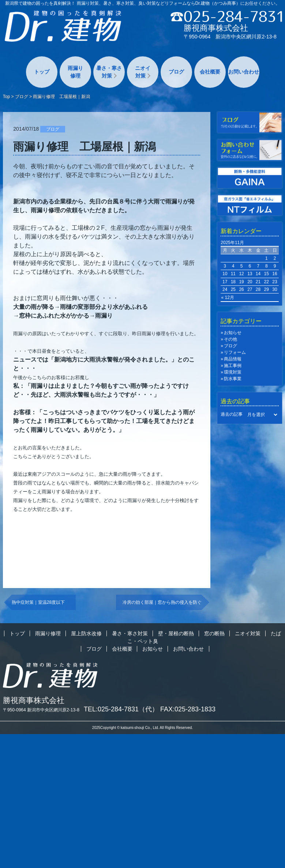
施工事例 (233, 366)
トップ (42, 72)
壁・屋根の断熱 (176, 633)
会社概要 (210, 72)
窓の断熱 (214, 633)
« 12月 (227, 298)
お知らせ (233, 333)
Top (6, 97)
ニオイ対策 (143, 72)
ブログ (176, 72)
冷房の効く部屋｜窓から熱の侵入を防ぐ (162, 602)
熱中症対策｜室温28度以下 (40, 602)
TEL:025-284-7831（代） (121, 709)
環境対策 (233, 372)
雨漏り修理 (75, 72)
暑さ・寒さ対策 (109, 72)
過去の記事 (232, 415)
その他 (230, 339)
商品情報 (233, 359)
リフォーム (235, 352)
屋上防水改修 (86, 633)
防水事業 (233, 379)
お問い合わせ (244, 72)
